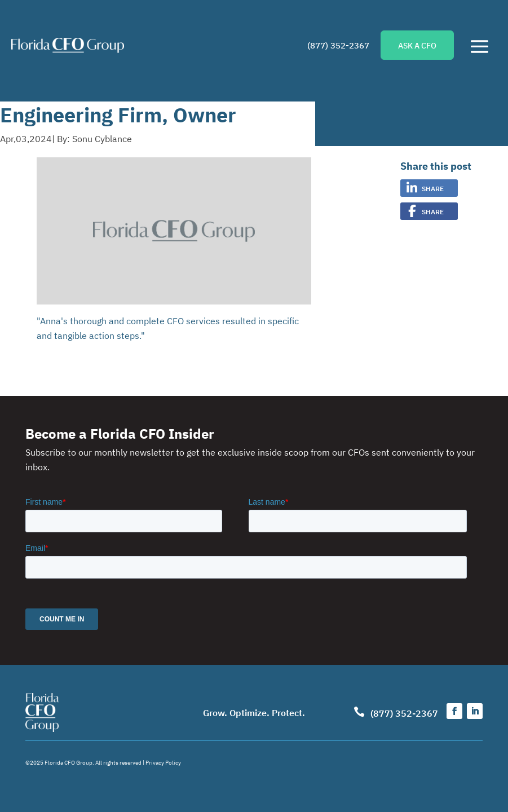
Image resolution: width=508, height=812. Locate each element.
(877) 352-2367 (338, 45)
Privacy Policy (163, 762)
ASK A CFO (417, 45)
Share (433, 188)
